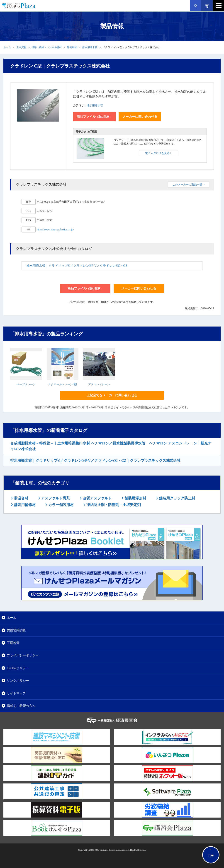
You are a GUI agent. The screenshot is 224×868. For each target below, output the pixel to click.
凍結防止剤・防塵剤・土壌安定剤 (113, 505)
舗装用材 (72, 47)
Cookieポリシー (18, 668)
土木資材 (21, 47)
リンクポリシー (18, 681)
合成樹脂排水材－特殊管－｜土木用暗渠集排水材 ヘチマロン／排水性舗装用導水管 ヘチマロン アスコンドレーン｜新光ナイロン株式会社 (111, 446)
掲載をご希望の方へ (21, 706)
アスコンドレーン (99, 384)
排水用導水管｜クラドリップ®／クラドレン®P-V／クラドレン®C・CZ (77, 266)
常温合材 (21, 498)
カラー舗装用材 (61, 505)
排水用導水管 (90, 47)
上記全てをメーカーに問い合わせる (112, 395)
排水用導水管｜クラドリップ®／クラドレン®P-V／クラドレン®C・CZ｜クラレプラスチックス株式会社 (95, 460)
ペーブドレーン (26, 384)
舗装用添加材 (135, 498)
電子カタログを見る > (158, 153)
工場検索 (13, 643)
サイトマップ (16, 693)
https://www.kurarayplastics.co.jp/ (55, 229)
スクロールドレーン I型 (63, 384)
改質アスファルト (97, 498)
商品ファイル (94, 117)
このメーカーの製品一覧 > (188, 185)
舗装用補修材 (24, 505)
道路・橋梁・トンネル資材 (47, 47)
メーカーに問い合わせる (140, 117)
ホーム (7, 47)
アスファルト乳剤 (55, 498)
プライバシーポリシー (23, 655)
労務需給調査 (16, 630)
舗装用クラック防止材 (177, 498)
